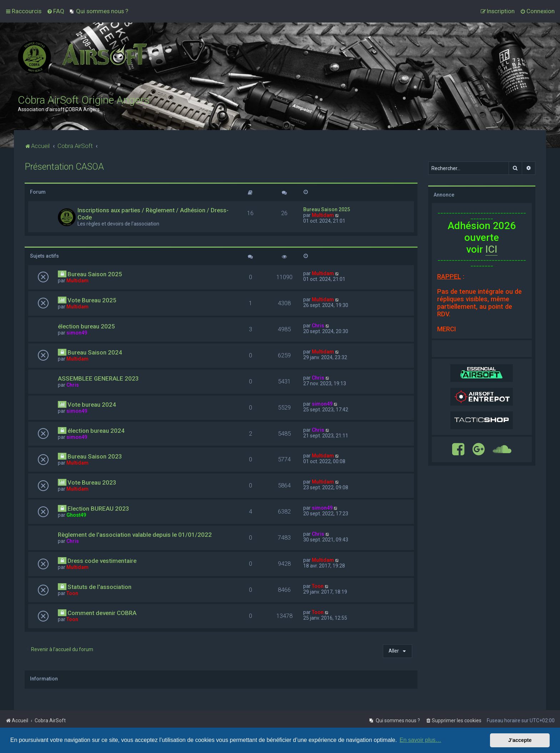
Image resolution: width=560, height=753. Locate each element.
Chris (318, 326)
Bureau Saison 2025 (327, 209)
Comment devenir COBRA (102, 613)
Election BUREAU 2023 (98, 509)
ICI (491, 249)
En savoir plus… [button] (421, 740)
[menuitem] (56, 11)
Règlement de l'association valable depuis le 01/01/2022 (135, 535)
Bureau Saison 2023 (95, 456)
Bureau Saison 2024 (95, 352)
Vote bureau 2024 (92, 405)
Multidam (323, 215)
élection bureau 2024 (96, 431)
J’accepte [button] (520, 740)
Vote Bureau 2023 (92, 482)
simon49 (77, 333)
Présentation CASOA (64, 167)
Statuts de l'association (99, 587)
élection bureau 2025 (86, 326)
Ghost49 (76, 515)
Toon (72, 593)
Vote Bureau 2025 (92, 300)
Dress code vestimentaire (102, 561)
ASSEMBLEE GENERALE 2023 (98, 378)
